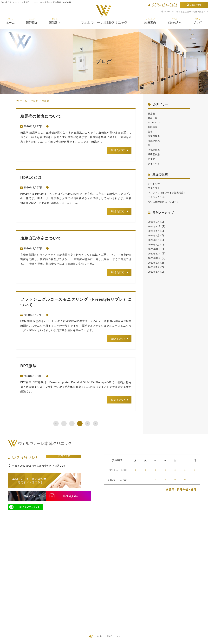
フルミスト (155, 188)
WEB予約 (195, 5)
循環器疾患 (155, 136)
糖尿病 (152, 113)
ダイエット (155, 163)
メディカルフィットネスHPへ (26, 496)
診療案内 (150, 21)
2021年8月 (155, 267)
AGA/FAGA (155, 123)
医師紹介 (32, 21)
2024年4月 (155, 235)
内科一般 (153, 118)
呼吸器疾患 (155, 154)
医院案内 (55, 21)
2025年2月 (155, 226)
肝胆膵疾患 (155, 141)
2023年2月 (155, 249)
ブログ (198, 21)
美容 (151, 132)
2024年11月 (155, 231)
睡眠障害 (153, 127)
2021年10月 (155, 263)
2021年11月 (155, 258)
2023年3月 (155, 244)
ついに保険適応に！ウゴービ (166, 206)
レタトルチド (156, 184)
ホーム (10, 21)
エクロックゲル (157, 202)
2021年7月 (155, 272)
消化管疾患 (155, 150)
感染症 (152, 159)
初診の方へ (175, 21)
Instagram (65, 496)
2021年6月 (155, 276)
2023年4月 (155, 240)
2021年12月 (155, 254)
